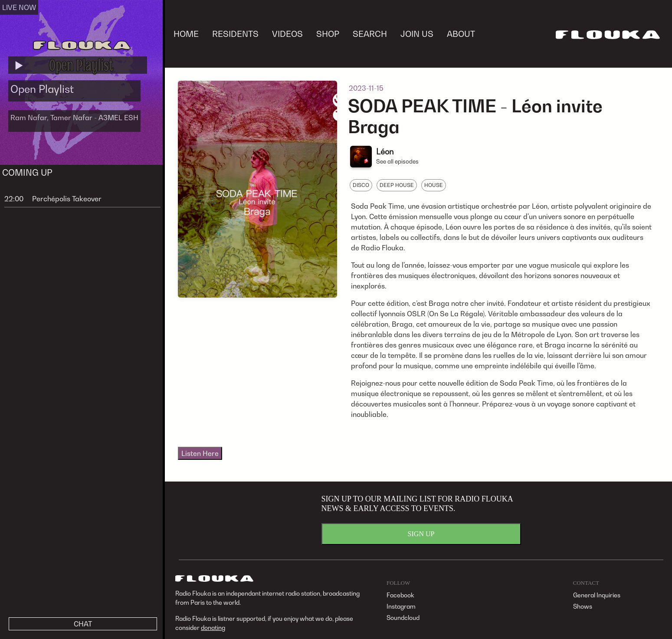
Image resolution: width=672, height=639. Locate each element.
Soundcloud (403, 618)
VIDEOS (287, 34)
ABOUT (461, 34)
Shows (583, 606)
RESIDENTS (235, 34)
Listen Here (200, 453)
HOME (186, 34)
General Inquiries (597, 595)
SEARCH (370, 34)
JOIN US (417, 34)
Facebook (400, 595)
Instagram (401, 606)
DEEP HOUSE (397, 185)
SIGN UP (421, 534)
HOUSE (434, 185)
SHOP (328, 34)
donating (213, 628)
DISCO (361, 185)
